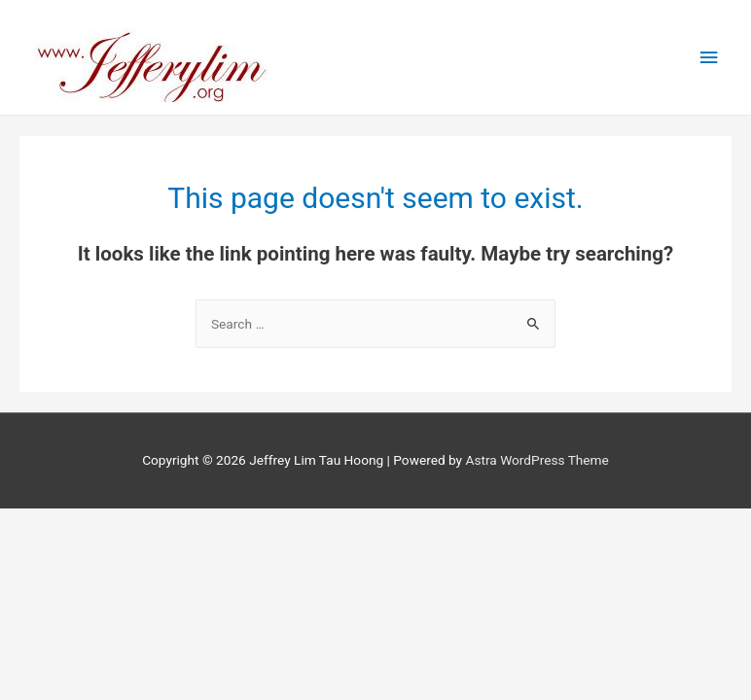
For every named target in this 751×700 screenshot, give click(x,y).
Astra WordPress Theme (536, 460)
